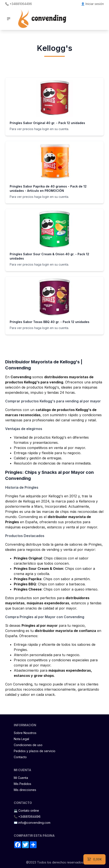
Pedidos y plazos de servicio (35, 751)
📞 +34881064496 (19, 4)
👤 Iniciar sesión (92, 4)
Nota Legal (21, 739)
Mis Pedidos (23, 784)
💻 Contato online (26, 811)
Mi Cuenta (21, 778)
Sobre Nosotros (25, 733)
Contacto (20, 757)
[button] (9, 19)
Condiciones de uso (28, 745)
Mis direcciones (25, 790)
